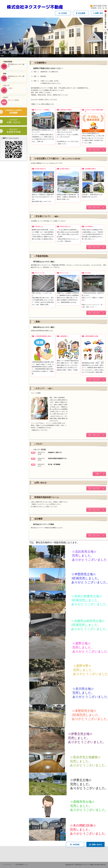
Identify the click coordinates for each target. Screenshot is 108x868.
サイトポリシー (8, 864)
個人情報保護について (22, 864)
